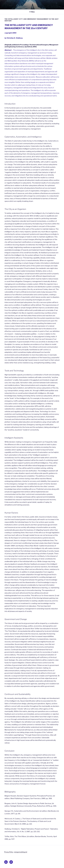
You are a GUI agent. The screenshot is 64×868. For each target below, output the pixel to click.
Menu (32, 12)
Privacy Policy (9, 852)
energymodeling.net (21, 852)
